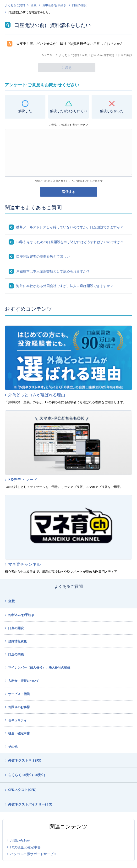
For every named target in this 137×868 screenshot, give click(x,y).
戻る (68, 68)
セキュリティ (17, 720)
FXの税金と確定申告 (25, 847)
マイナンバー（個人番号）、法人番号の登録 (39, 667)
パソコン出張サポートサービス (33, 854)
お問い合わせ (20, 840)
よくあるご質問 (15, 5)
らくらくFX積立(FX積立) (27, 775)
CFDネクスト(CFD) (22, 790)
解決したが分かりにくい (69, 111)
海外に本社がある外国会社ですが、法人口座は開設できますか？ (65, 286)
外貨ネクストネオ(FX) (25, 760)
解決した (25, 111)
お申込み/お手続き (54, 5)
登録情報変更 (17, 641)
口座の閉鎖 (16, 654)
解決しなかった (112, 111)
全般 (34, 5)
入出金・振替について (24, 681)
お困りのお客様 (19, 707)
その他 (13, 747)
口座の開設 (79, 5)
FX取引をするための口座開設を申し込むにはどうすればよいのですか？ (70, 242)
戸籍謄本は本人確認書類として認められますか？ (53, 271)
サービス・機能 (19, 694)
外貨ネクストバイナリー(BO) (30, 804)
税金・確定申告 (19, 733)
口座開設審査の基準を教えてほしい (43, 256)
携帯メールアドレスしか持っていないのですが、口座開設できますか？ (70, 227)
